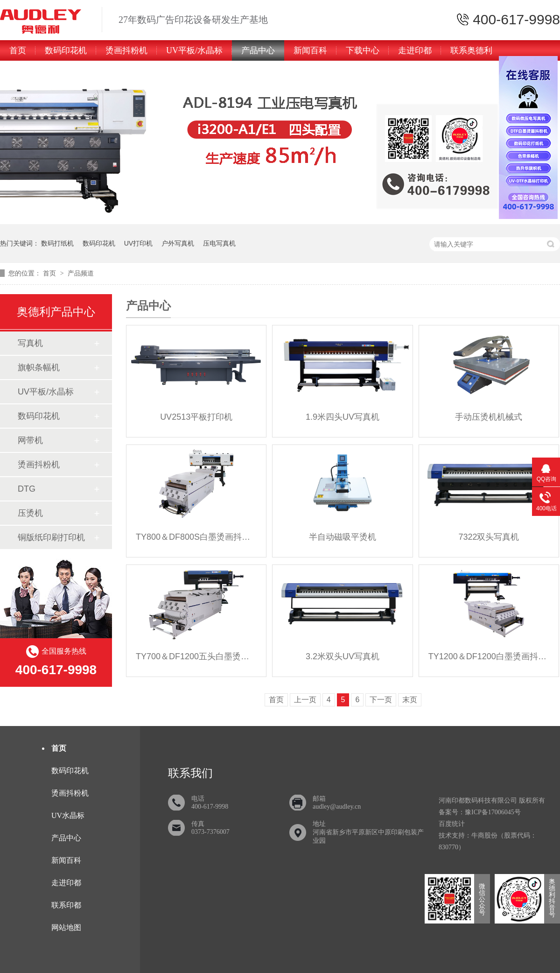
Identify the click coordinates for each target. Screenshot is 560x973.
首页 (18, 50)
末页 (410, 700)
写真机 (30, 343)
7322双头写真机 (489, 537)
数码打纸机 (57, 243)
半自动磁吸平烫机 (343, 537)
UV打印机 (138, 243)
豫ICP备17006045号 (493, 812)
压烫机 (30, 513)
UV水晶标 (68, 815)
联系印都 (66, 905)
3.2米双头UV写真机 (343, 656)
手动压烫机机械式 (489, 417)
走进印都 (415, 50)
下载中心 (363, 50)
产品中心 (258, 50)
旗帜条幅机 (39, 367)
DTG (27, 489)
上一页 (305, 700)
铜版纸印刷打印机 (51, 537)
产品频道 (81, 273)
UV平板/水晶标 (194, 50)
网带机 (30, 440)
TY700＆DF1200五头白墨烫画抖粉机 (196, 656)
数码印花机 (66, 50)
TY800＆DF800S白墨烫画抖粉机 (196, 537)
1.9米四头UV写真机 (343, 417)
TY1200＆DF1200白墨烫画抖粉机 (489, 656)
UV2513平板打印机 (196, 417)
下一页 (381, 700)
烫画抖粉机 (126, 50)
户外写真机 (178, 243)
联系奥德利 (471, 50)
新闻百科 (310, 50)
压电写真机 (219, 243)
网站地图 (66, 927)
